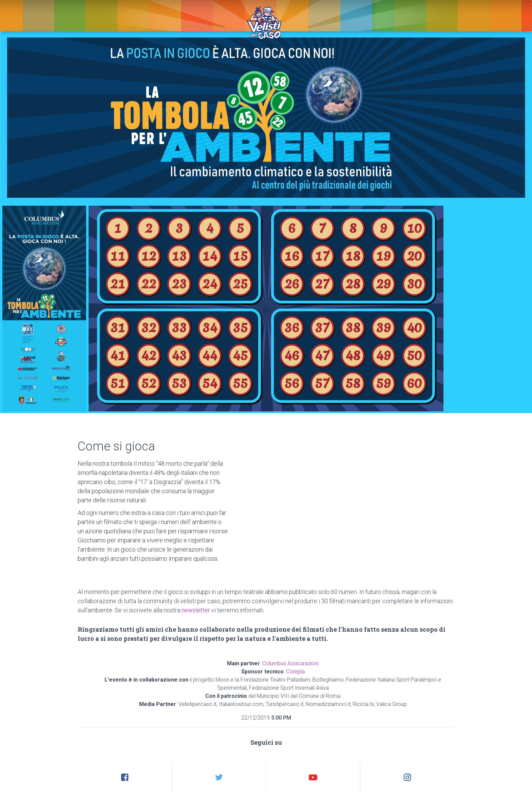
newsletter (196, 610)
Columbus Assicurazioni (290, 663)
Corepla (295, 672)
